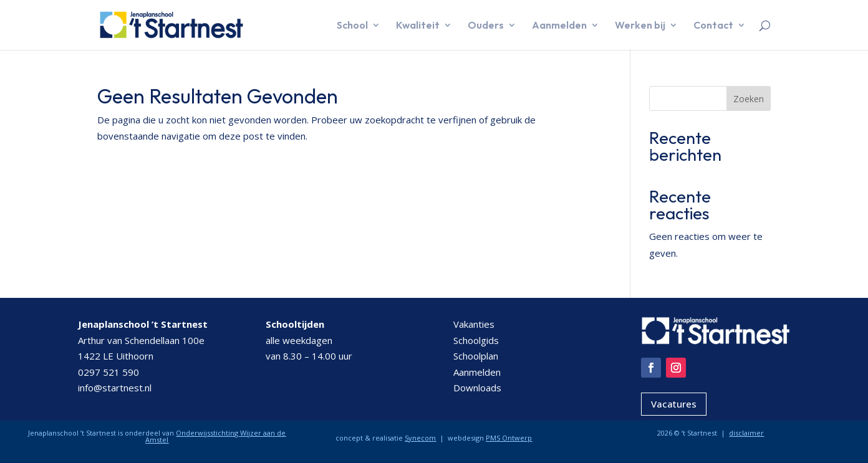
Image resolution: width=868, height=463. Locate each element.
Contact (713, 26)
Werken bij (640, 26)
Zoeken (749, 99)
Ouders (486, 26)
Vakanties (474, 324)
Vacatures (674, 404)
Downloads (477, 388)
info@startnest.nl (115, 388)
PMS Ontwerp (509, 438)
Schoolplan (476, 356)
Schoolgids (476, 340)
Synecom (420, 438)
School (352, 26)
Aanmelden (559, 26)
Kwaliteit (418, 26)
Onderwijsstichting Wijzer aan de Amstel (215, 436)
